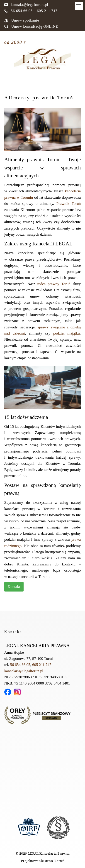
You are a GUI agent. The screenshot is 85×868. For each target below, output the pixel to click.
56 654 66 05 (20, 665)
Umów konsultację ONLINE (31, 26)
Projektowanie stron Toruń (43, 861)
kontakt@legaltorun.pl (26, 5)
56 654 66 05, (19, 11)
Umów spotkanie (22, 20)
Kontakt (14, 587)
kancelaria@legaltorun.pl (24, 671)
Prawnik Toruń (69, 204)
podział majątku (67, 333)
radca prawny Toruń (54, 284)
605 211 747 (47, 11)
